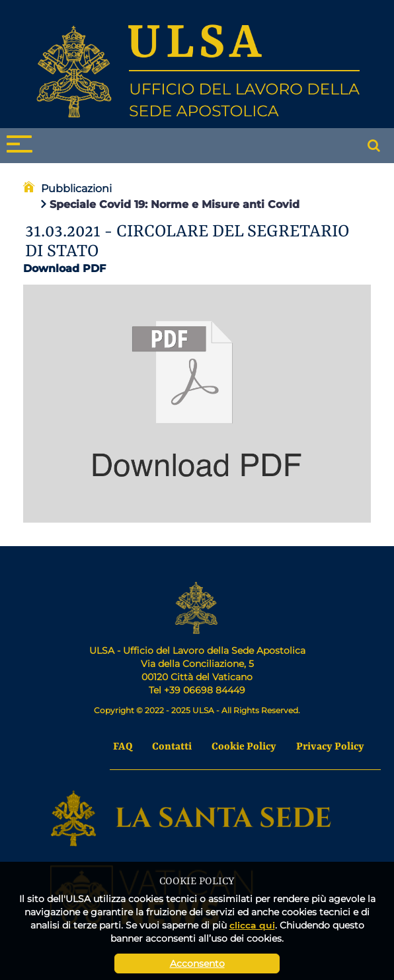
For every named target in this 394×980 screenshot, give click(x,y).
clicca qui (252, 925)
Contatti (172, 747)
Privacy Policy (330, 747)
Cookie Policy (244, 747)
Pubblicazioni (76, 189)
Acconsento (197, 963)
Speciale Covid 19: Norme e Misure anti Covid (170, 204)
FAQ (123, 747)
